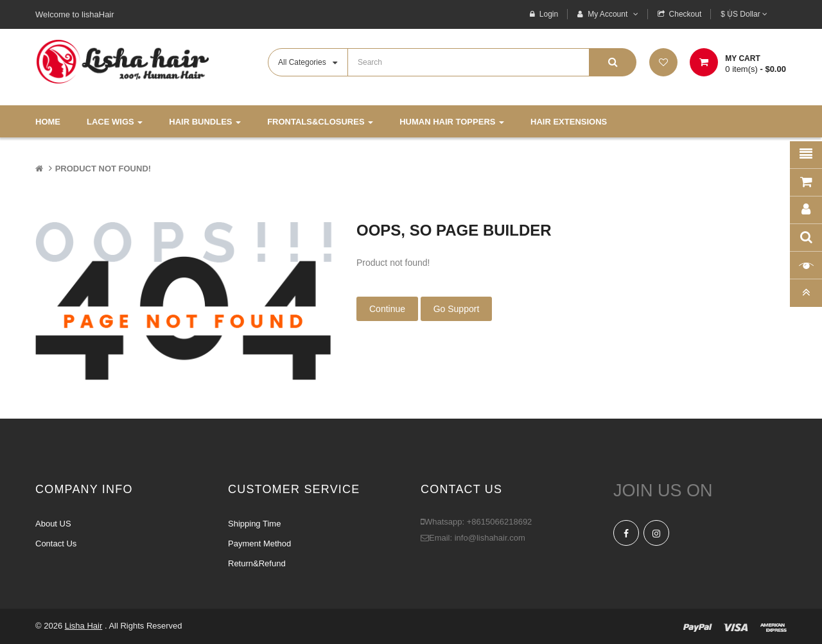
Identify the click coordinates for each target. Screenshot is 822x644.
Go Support (457, 309)
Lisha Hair (84, 626)
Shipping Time (254, 524)
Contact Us (56, 544)
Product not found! (103, 169)
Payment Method (259, 544)
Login (549, 14)
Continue (387, 309)
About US (53, 524)
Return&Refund (257, 563)
